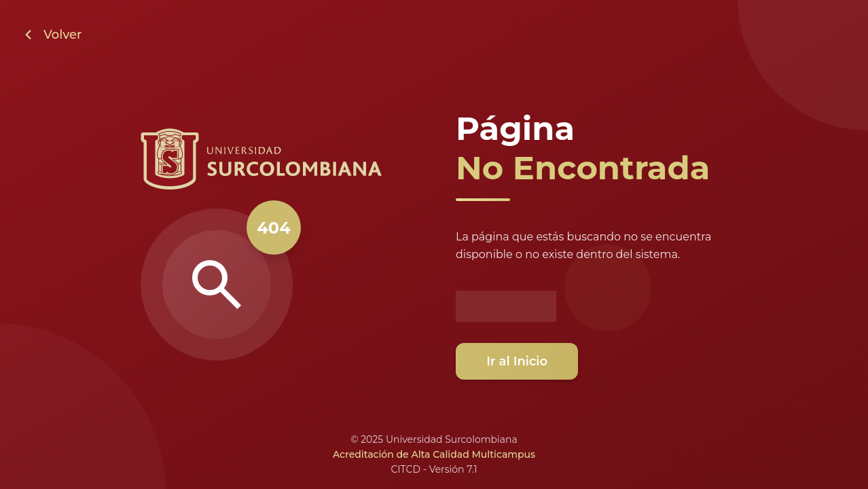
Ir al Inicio (519, 361)
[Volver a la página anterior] (52, 35)
